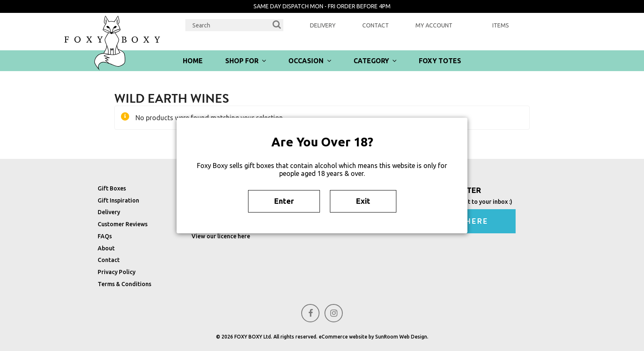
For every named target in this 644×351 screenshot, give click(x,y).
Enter (284, 201)
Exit (363, 201)
